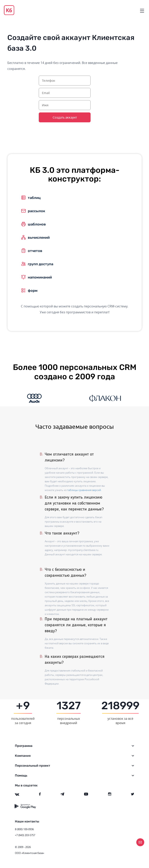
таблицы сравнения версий (84, 505)
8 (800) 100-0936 (24, 829)
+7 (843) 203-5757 (25, 835)
